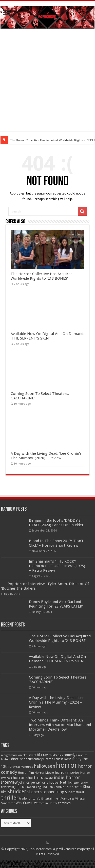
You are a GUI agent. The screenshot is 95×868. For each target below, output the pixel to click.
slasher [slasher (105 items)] (33, 792)
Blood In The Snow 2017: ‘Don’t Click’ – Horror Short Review (56, 543)
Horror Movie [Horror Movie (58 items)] (44, 773)
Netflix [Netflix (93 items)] (66, 782)
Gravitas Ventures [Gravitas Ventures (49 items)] (21, 767)
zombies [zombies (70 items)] (64, 803)
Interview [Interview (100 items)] (9, 782)
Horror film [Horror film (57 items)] (26, 773)
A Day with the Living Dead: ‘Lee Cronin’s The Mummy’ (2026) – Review (46, 456)
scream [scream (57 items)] (77, 787)
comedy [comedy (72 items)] (70, 755)
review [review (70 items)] (6, 787)
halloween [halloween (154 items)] (44, 766)
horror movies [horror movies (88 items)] (67, 773)
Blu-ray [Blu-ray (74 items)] (42, 755)
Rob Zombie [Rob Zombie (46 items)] (56, 787)
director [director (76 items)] (17, 759)
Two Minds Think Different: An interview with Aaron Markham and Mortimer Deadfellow (60, 725)
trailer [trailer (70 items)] (24, 798)
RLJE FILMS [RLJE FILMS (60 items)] (19, 787)
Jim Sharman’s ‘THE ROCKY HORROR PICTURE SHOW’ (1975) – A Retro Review (59, 566)
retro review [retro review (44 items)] (80, 783)
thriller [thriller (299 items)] (10, 798)
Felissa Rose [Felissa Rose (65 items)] (63, 759)
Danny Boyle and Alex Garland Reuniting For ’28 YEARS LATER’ (56, 604)
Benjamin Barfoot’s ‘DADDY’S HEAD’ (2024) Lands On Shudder (56, 523)
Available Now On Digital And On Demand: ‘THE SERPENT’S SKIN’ (48, 336)
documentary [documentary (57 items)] (33, 759)
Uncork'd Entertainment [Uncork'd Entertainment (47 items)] (45, 799)
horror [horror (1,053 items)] (67, 765)
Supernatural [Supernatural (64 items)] (74, 792)
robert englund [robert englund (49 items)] (37, 787)
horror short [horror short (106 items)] (24, 778)
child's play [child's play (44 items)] (56, 755)
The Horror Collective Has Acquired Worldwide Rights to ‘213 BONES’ (42, 276)
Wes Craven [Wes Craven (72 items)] (25, 803)
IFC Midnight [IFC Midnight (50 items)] (45, 778)
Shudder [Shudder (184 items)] (17, 792)
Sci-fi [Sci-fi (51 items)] (68, 787)
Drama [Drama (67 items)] (48, 759)
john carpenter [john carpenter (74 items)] (30, 782)
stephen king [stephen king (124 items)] (52, 792)
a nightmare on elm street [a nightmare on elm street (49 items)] (18, 755)
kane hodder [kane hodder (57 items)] (50, 783)
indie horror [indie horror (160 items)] (67, 777)
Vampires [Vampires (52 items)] (68, 799)
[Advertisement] (48, 84)
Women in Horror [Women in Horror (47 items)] (46, 803)
